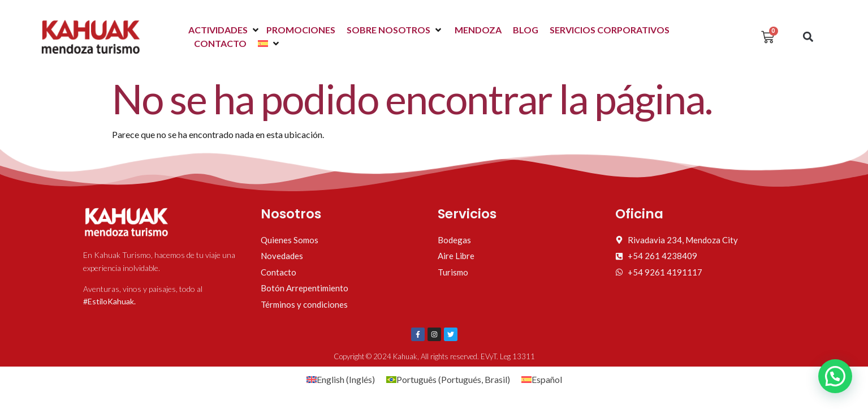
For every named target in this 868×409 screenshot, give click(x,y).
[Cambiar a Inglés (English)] (341, 379)
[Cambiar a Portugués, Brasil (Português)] (448, 379)
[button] (224, 30)
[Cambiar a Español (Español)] (542, 379)
